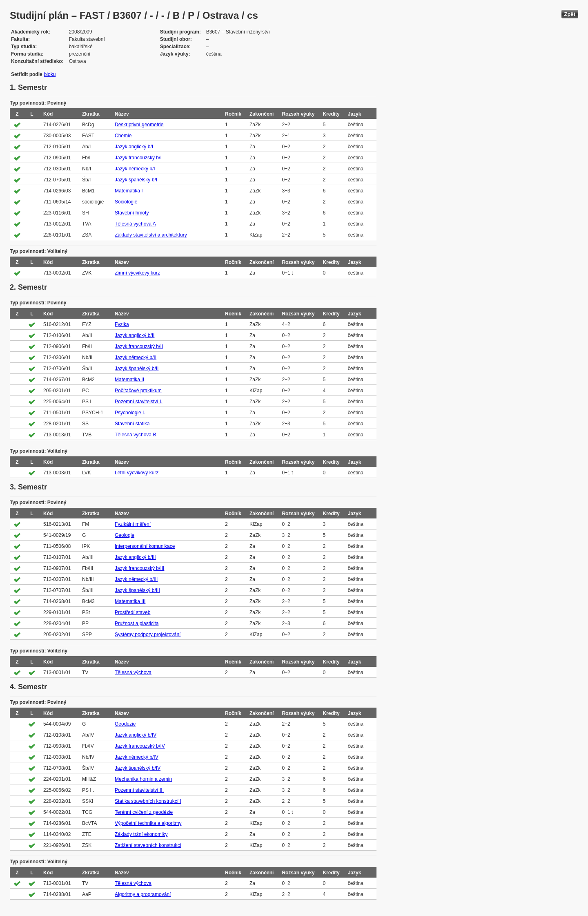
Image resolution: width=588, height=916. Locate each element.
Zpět (570, 14)
